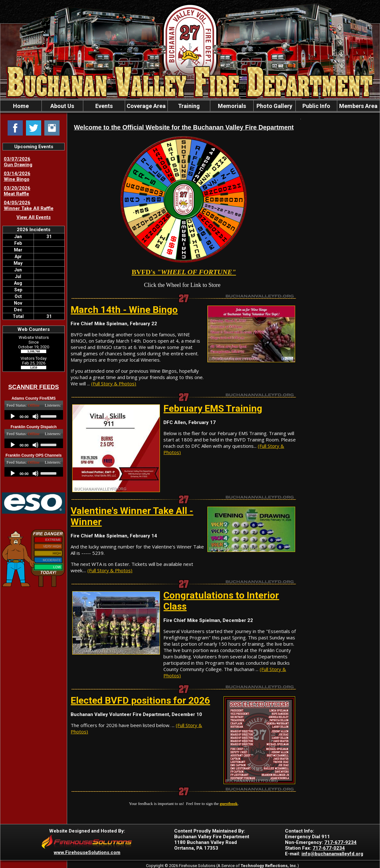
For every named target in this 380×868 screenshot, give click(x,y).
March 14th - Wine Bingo (124, 310)
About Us (62, 106)
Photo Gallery (274, 106)
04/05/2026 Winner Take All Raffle (29, 206)
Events (104, 106)
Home (21, 106)
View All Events (34, 217)
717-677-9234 (340, 842)
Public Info (316, 106)
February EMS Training (213, 408)
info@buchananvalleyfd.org (332, 854)
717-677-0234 (329, 848)
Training (189, 106)
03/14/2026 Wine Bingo (17, 176)
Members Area (358, 106)
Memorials (232, 106)
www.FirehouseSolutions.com (87, 852)
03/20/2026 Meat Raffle (17, 191)
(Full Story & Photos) (114, 383)
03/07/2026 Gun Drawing (18, 162)
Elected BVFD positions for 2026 (140, 700)
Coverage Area (146, 106)
